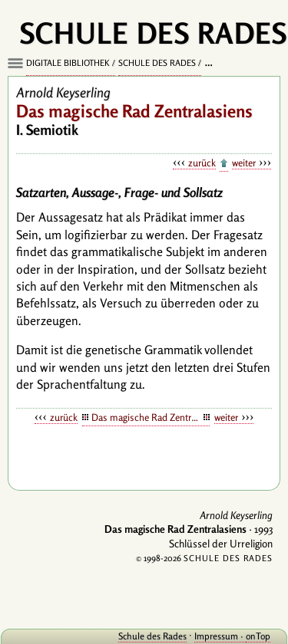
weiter (244, 163)
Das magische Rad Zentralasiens (151, 417)
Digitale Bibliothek (68, 63)
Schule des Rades (157, 63)
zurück (202, 163)
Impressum (216, 636)
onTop (258, 636)
